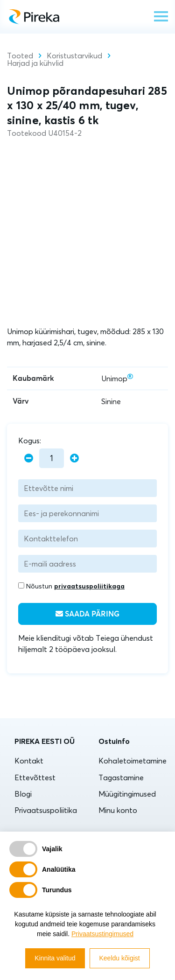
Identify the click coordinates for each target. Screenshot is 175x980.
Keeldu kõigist (120, 958)
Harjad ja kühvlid (35, 63)
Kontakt (29, 761)
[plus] (74, 458)
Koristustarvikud (74, 56)
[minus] (29, 458)
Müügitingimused (127, 794)
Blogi (23, 794)
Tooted (20, 56)
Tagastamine (121, 777)
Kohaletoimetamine (133, 761)
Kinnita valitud (55, 958)
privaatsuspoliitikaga (89, 586)
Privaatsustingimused (102, 934)
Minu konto (118, 810)
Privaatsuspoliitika (46, 810)
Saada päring (87, 614)
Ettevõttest (35, 777)
